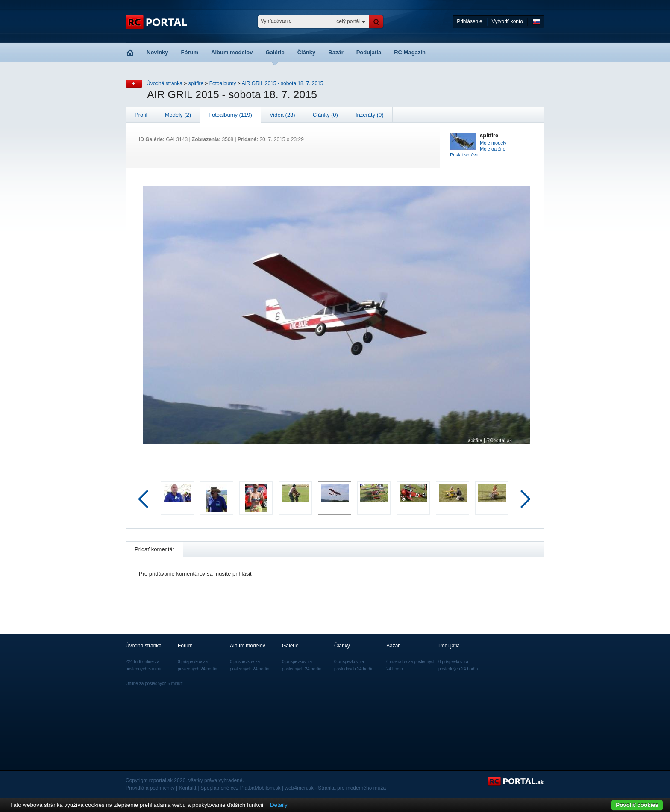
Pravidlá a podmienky (150, 788)
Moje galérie (493, 149)
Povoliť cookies (637, 805)
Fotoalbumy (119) (230, 115)
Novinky (157, 52)
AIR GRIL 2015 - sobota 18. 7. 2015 (282, 83)
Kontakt (188, 788)
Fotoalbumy (223, 83)
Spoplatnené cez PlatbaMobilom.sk (240, 788)
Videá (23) (282, 115)
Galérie (275, 52)
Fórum (190, 52)
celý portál (348, 21)
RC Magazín (410, 52)
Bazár (336, 52)
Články (307, 52)
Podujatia (369, 52)
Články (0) (325, 115)
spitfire (196, 83)
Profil (141, 115)
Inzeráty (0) (370, 115)
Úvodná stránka (165, 83)
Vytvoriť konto (507, 21)
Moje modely (493, 143)
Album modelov (232, 52)
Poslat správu (464, 155)
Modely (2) (178, 115)
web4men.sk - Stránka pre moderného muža (335, 788)
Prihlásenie (469, 21)
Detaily (279, 805)
